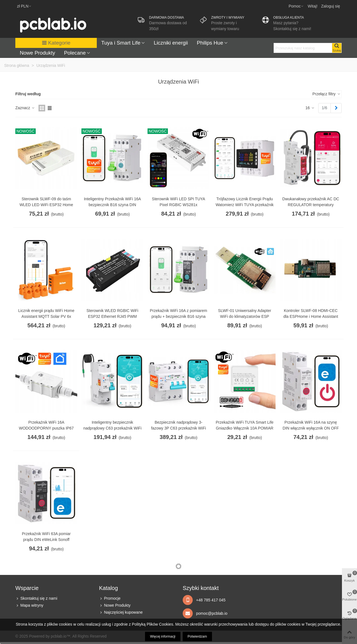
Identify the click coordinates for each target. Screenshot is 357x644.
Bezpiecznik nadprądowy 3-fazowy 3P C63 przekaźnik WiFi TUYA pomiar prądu (179, 428)
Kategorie (56, 43)
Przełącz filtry (326, 94)
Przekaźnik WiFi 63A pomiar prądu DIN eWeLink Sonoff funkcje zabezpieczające (46, 540)
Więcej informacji (163, 636)
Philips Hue (210, 43)
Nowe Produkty (38, 53)
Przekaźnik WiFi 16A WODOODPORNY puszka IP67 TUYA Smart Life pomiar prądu (46, 428)
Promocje (110, 598)
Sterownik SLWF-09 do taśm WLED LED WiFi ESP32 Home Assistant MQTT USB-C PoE (46, 205)
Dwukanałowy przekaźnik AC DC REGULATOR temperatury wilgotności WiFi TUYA (311, 205)
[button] (296, 6)
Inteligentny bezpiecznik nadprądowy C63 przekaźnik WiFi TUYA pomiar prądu (113, 428)
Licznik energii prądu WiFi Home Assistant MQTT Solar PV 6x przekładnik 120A (46, 316)
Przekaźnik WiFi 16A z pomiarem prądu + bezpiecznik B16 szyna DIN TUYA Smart (178, 316)
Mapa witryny (29, 605)
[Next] (336, 108)
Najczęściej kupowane (121, 612)
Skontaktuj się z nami (36, 598)
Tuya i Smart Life (121, 43)
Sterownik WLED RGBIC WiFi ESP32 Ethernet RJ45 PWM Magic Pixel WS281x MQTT (112, 316)
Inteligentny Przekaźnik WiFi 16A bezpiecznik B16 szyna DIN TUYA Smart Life (113, 205)
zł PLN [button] (24, 6)
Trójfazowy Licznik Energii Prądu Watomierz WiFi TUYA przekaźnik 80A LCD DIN (245, 205)
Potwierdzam (197, 636)
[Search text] (303, 48)
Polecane (75, 53)
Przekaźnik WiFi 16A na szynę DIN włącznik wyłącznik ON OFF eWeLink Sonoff (311, 428)
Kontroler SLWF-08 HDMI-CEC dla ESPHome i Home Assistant (311, 314)
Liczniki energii (171, 43)
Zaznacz (25, 108)
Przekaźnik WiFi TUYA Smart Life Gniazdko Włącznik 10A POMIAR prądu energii (244, 428)
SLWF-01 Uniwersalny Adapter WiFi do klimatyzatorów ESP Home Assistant (245, 316)
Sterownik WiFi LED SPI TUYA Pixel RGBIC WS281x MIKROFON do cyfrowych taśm (178, 205)
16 (310, 108)
